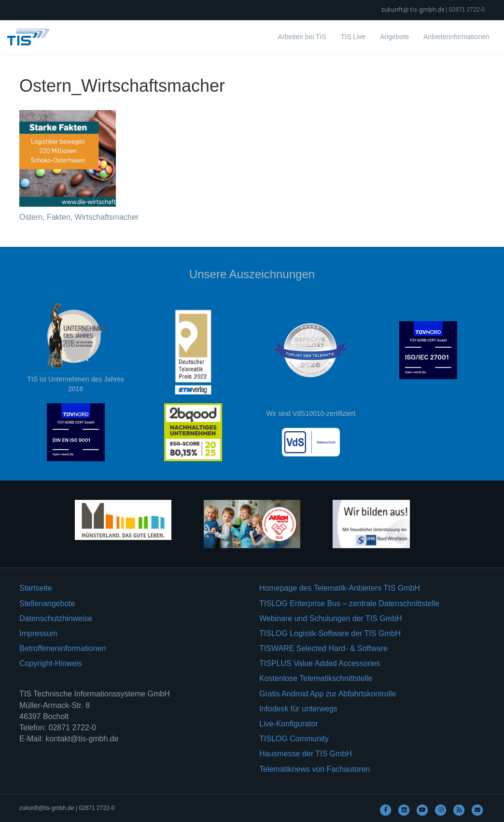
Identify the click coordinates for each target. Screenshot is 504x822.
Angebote (394, 37)
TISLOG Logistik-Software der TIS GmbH (330, 633)
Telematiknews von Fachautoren (315, 769)
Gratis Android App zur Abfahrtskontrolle (328, 694)
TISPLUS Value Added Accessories (320, 663)
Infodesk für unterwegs (298, 709)
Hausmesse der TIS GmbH (306, 754)
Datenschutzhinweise (56, 618)
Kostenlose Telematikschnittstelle (316, 678)
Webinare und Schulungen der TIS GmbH (331, 618)
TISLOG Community (294, 739)
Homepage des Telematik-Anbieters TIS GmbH (340, 588)
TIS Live (353, 37)
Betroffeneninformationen (63, 648)
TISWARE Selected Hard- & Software (323, 648)
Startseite (36, 588)
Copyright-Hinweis (51, 663)
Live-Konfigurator (289, 724)
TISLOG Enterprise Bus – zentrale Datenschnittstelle (350, 603)
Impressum (38, 633)
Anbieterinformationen (456, 37)
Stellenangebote (47, 603)
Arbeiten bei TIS (302, 37)
